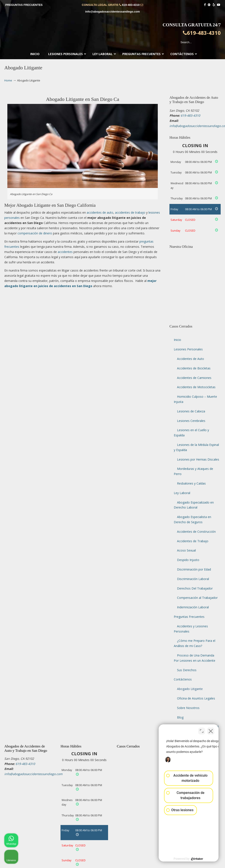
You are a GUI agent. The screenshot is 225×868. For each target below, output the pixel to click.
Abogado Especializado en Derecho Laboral (194, 505)
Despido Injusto (188, 560)
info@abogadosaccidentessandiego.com (112, 12)
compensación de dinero (35, 233)
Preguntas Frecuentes (189, 617)
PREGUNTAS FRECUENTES (24, 5)
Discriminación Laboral (193, 579)
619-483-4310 (131, 5)
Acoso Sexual (186, 550)
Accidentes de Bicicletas (194, 368)
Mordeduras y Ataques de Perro (193, 471)
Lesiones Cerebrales (191, 421)
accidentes (65, 252)
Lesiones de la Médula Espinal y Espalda (196, 447)
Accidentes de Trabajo (193, 541)
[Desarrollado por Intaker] (188, 859)
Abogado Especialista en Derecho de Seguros (192, 519)
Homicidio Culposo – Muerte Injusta (195, 399)
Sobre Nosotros (188, 708)
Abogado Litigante (190, 689)
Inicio (177, 340)
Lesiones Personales (188, 349)
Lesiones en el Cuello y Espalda (191, 433)
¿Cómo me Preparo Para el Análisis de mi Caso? (195, 643)
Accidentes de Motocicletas (196, 387)
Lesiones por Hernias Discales (198, 459)
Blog (180, 717)
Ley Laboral (182, 493)
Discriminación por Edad (194, 569)
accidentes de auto (100, 212)
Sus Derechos (187, 670)
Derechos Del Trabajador (195, 588)
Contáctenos (183, 679)
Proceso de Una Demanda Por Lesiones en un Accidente (195, 658)
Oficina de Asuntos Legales (196, 698)
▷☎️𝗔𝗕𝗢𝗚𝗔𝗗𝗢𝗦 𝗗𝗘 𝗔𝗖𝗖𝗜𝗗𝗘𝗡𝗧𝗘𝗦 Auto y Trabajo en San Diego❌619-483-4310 (113, 34)
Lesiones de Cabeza (191, 411)
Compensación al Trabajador (197, 598)
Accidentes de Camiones (194, 378)
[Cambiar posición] (202, 730)
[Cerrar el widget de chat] (211, 730)
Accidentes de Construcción (196, 532)
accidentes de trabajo (130, 212)
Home (8, 80)
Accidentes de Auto (191, 359)
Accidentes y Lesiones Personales (191, 629)
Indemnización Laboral (193, 607)
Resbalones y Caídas (191, 483)
